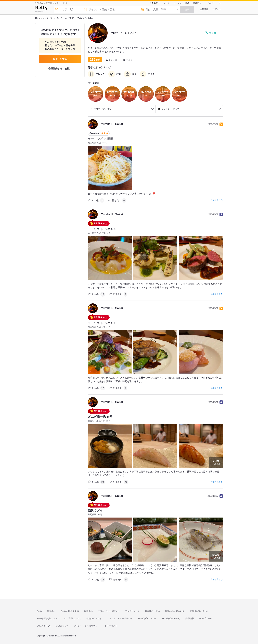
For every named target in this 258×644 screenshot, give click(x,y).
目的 (187, 3)
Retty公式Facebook (147, 618)
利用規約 (88, 611)
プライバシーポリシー (109, 611)
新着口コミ (198, 3)
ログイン (217, 9)
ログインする (60, 59)
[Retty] (41, 9)
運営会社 (51, 611)
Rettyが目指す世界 (70, 611)
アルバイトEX (44, 626)
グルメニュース (214, 3)
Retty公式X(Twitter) (171, 618)
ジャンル (177, 3)
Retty (39, 611)
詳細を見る (216, 200)
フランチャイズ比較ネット (87, 626)
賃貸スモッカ (62, 626)
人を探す (154, 3)
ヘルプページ (206, 618)
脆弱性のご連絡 (152, 611)
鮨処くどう (95, 511)
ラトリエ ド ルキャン (102, 229)
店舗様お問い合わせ (199, 611)
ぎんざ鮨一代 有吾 (100, 417)
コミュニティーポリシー (121, 618)
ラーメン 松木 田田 (101, 139)
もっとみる (216, 462)
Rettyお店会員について (48, 618)
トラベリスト (111, 626)
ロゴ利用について (73, 618)
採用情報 (190, 618)
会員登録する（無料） (60, 68)
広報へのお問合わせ (175, 611)
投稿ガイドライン (95, 618)
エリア (167, 3)
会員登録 (204, 9)
